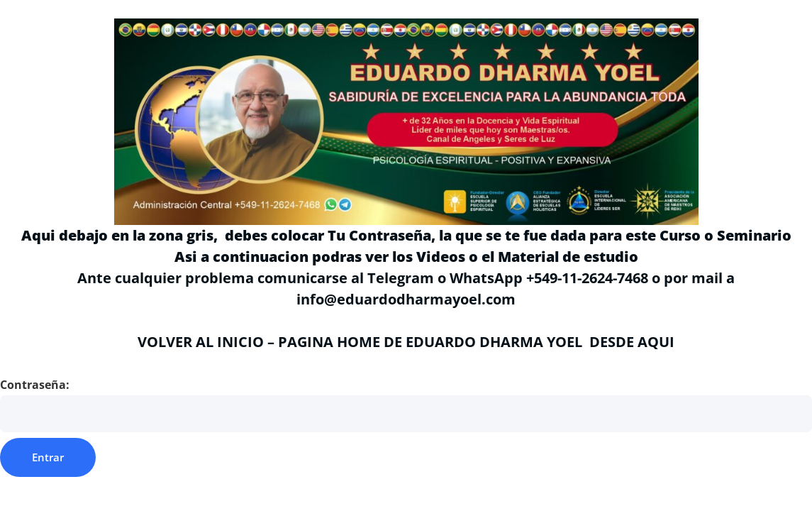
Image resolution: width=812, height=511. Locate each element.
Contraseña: (406, 405)
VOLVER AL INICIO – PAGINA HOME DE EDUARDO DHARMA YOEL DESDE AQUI (406, 342)
